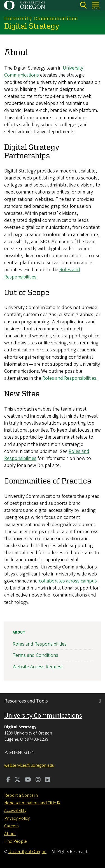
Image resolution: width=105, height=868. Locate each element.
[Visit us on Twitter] (17, 780)
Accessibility (15, 811)
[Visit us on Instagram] (38, 780)
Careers (11, 826)
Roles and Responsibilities (69, 378)
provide (89, 308)
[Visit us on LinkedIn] (48, 780)
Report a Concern (21, 795)
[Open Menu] (96, 5)
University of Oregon (27, 852)
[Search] (83, 5)
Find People (16, 841)
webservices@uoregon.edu (29, 765)
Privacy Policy (17, 818)
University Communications (43, 716)
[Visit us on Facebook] (8, 780)
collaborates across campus (68, 581)
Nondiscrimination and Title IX (32, 803)
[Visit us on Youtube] (28, 780)
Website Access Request (38, 667)
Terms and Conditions (35, 656)
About (19, 632)
